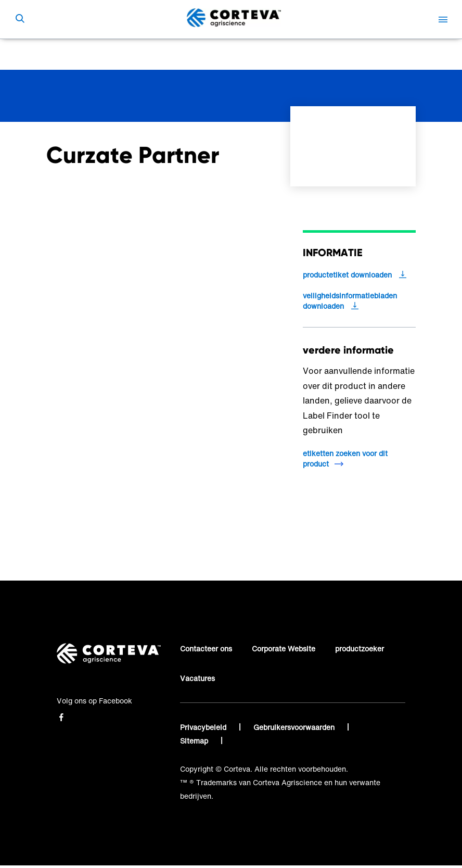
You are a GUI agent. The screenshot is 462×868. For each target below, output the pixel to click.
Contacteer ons (206, 649)
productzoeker (360, 649)
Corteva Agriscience (81, 54)
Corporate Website (284, 649)
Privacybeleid (204, 727)
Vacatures (197, 678)
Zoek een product (159, 54)
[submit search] (20, 19)
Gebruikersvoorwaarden (295, 727)
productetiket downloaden (347, 275)
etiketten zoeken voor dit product (345, 459)
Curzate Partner (230, 54)
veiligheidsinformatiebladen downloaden (350, 301)
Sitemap (195, 741)
